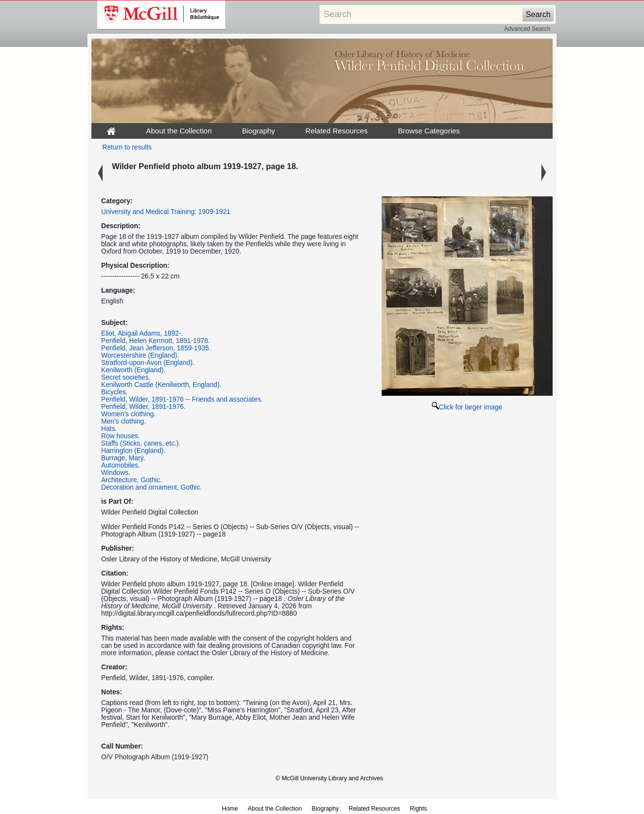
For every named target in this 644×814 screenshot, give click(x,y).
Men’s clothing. (123, 421)
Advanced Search (527, 29)
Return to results (127, 147)
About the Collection (179, 131)
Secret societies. (126, 377)
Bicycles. (114, 392)
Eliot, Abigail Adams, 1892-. (142, 333)
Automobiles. (121, 465)
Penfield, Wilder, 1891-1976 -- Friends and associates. (182, 399)
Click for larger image (467, 407)
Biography (258, 131)
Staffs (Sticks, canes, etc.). (141, 443)
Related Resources (337, 131)
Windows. (116, 473)
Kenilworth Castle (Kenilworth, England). (161, 385)
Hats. (109, 429)
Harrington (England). (133, 451)
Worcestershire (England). (140, 355)
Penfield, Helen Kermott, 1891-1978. (155, 341)
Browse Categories (429, 131)
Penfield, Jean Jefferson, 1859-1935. (156, 348)
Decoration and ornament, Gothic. (151, 487)
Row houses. (121, 436)
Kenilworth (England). (133, 370)
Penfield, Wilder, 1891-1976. (143, 407)
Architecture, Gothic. (132, 480)
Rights (419, 809)
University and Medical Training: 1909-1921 (166, 212)
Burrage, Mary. (123, 458)
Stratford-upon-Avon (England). (148, 363)
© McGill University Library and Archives (329, 778)
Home (230, 809)
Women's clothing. (129, 414)
